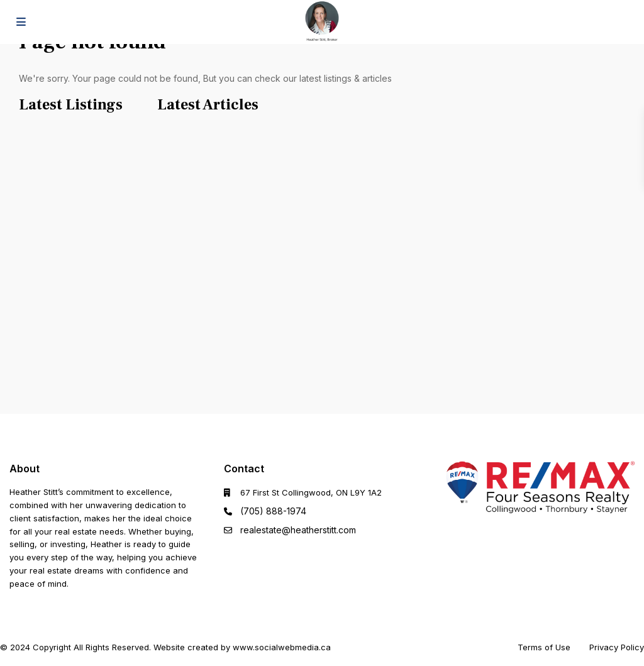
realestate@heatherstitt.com (298, 530)
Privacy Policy (617, 647)
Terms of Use (544, 647)
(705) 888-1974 (273, 511)
